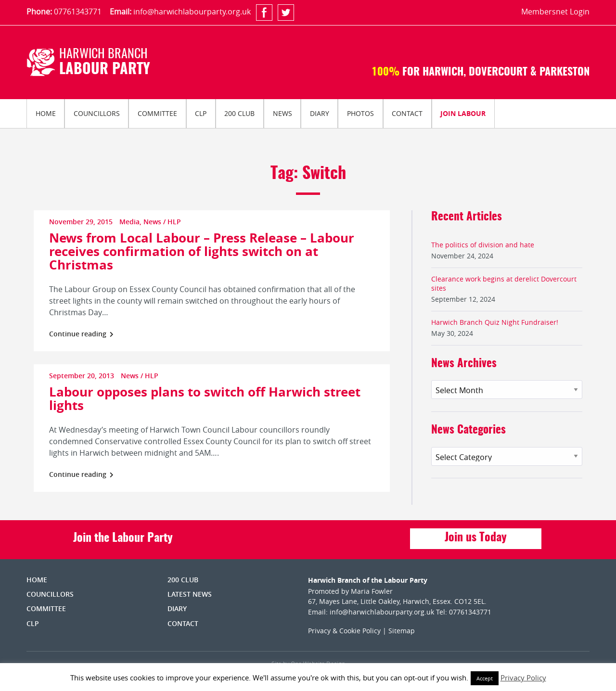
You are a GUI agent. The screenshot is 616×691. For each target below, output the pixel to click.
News (282, 113)
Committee (157, 113)
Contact (407, 113)
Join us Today (476, 538)
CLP (201, 113)
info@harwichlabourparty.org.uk (192, 12)
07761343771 (78, 12)
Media (129, 222)
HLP (174, 222)
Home (46, 113)
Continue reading (81, 334)
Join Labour (463, 113)
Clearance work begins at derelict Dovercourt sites (504, 283)
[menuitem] (45, 114)
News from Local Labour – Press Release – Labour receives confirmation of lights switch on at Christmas (202, 251)
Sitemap (402, 631)
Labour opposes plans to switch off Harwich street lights (205, 398)
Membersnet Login (555, 12)
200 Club (239, 113)
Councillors (97, 113)
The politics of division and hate (483, 245)
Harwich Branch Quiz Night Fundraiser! (495, 322)
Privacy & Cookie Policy (344, 631)
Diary (320, 113)
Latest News (190, 594)
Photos (360, 113)
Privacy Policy (523, 678)
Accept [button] (485, 678)
